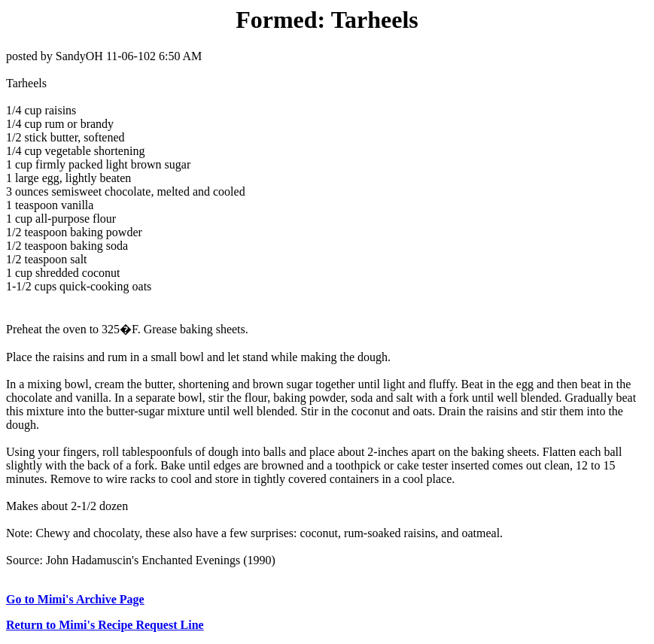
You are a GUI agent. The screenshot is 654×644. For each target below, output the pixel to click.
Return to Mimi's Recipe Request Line (105, 625)
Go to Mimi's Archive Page (75, 599)
